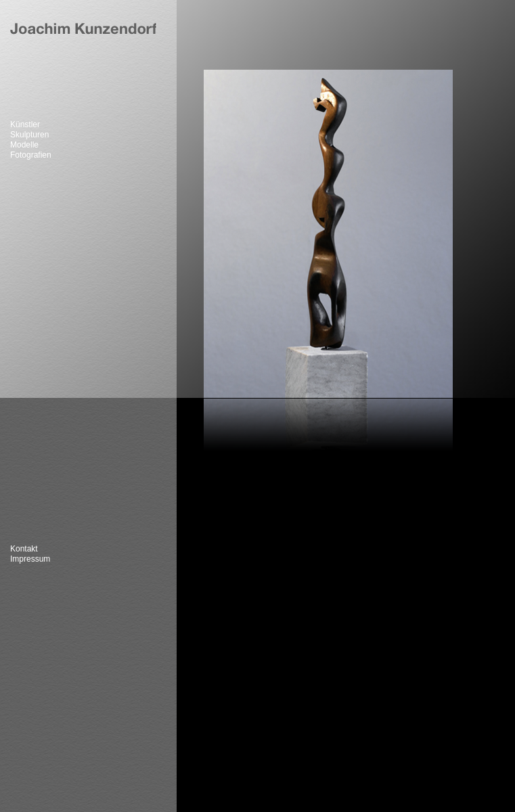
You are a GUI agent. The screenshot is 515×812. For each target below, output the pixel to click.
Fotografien (31, 155)
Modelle (24, 145)
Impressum (30, 559)
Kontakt (24, 549)
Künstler (25, 125)
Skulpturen (29, 135)
